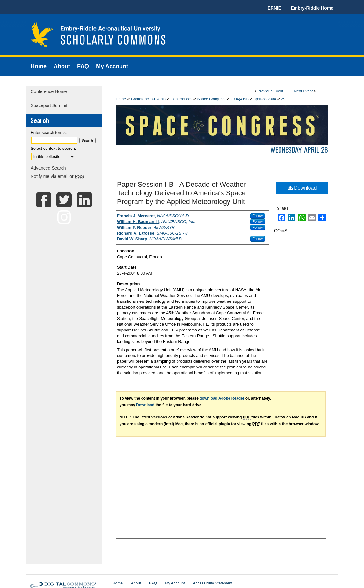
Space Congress (212, 99)
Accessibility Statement (213, 583)
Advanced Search (48, 168)
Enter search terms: (49, 132)
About (136, 583)
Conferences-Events (149, 99)
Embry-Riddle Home (312, 8)
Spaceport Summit (49, 105)
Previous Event (270, 91)
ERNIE (274, 8)
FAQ (153, 583)
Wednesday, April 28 (299, 149)
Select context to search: (53, 148)
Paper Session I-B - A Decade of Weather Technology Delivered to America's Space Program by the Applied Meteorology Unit (181, 193)
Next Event (304, 91)
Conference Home (49, 91)
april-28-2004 (266, 99)
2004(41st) (240, 99)
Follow (258, 216)
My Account (175, 583)
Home (121, 99)
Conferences (182, 99)
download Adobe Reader (222, 398)
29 (283, 99)
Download (302, 188)
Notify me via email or (57, 176)
